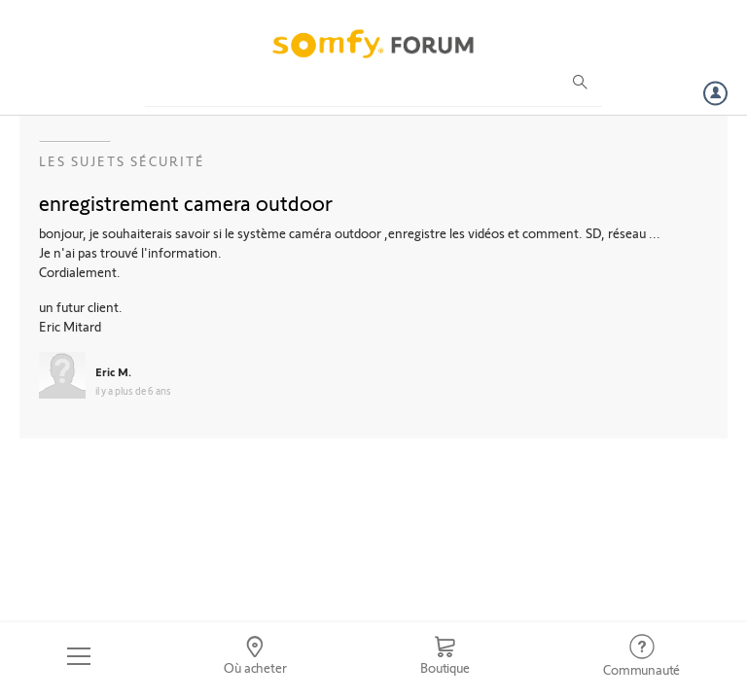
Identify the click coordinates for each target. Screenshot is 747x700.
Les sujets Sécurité (122, 161)
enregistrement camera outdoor (186, 202)
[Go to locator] (256, 656)
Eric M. (113, 371)
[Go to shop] (445, 656)
